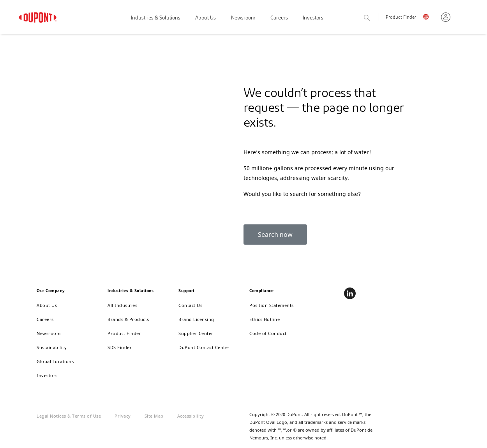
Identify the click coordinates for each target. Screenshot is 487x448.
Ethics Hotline (265, 319)
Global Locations (55, 361)
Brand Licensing (196, 319)
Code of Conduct (268, 333)
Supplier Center (196, 333)
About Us (206, 18)
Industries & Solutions (156, 18)
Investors (313, 18)
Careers (279, 18)
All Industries (122, 305)
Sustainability (52, 347)
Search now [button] (275, 235)
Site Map (154, 416)
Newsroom (243, 18)
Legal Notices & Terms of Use (69, 416)
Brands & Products (128, 319)
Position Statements (272, 305)
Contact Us (190, 305)
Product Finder (401, 18)
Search (376, 18)
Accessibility (191, 416)
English (429, 18)
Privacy (123, 416)
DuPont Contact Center (204, 347)
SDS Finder (120, 347)
